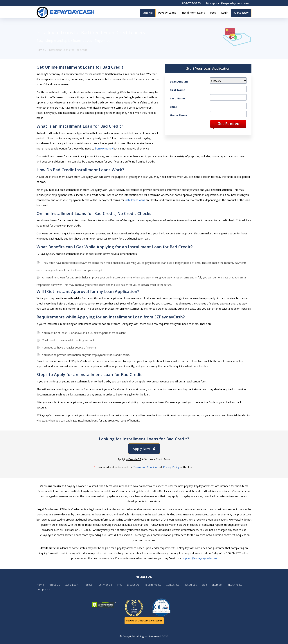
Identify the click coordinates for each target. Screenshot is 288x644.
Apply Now (144, 449)
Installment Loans (193, 13)
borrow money (104, 148)
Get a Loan (70, 585)
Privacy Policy (171, 467)
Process (85, 585)
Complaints (43, 589)
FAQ (115, 585)
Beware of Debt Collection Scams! (144, 621)
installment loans (135, 200)
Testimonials (101, 585)
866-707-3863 (190, 3)
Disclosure (127, 585)
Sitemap (206, 585)
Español (148, 13)
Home (40, 50)
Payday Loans (167, 13)
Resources (182, 585)
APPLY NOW (241, 13)
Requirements (146, 585)
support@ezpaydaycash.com (228, 3)
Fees (213, 13)
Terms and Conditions (146, 467)
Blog (194, 585)
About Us (53, 585)
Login (225, 13)
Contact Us (165, 585)
